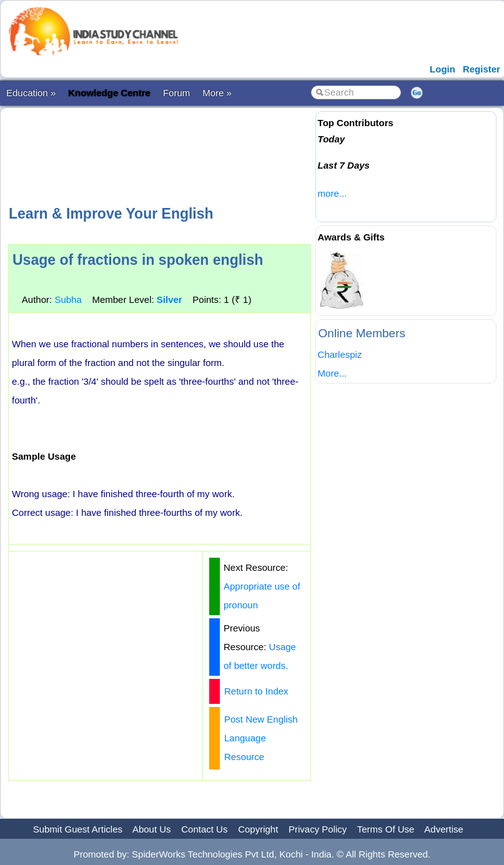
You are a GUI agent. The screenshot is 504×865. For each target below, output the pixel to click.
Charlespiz (340, 354)
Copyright (258, 829)
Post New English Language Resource (261, 738)
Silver (170, 299)
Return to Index (256, 691)
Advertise (444, 829)
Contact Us (204, 829)
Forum (176, 93)
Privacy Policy (318, 829)
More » (217, 93)
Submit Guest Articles (78, 829)
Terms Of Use (386, 829)
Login (442, 69)
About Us (152, 829)
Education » (31, 93)
